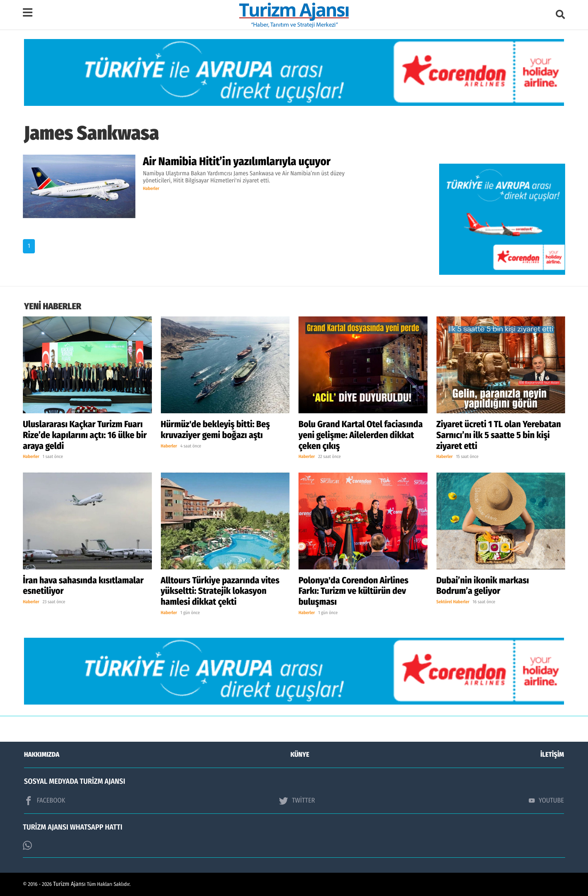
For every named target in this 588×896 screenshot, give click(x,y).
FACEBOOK (45, 801)
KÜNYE (300, 754)
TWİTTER (297, 801)
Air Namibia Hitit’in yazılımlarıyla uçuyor (237, 161)
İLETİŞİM (552, 754)
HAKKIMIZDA (42, 754)
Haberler (151, 189)
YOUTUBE (546, 800)
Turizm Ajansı (70, 884)
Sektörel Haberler (453, 602)
